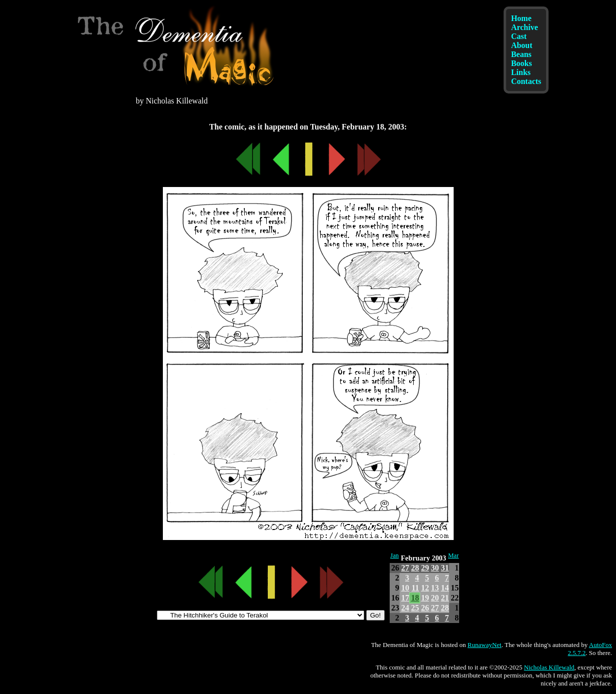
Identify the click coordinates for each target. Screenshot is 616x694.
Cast (519, 36)
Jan (394, 555)
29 (425, 568)
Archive (525, 27)
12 (425, 588)
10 (405, 588)
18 (415, 598)
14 (445, 588)
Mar (453, 555)
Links (521, 72)
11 (415, 588)
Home (521, 18)
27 (405, 568)
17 (405, 598)
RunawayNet (485, 645)
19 (425, 598)
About (522, 45)
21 (445, 598)
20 (435, 598)
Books (522, 63)
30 (435, 568)
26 (425, 608)
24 (405, 608)
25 (415, 608)
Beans (521, 54)
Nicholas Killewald (549, 667)
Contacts (526, 81)
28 (415, 568)
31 (445, 568)
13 (435, 588)
